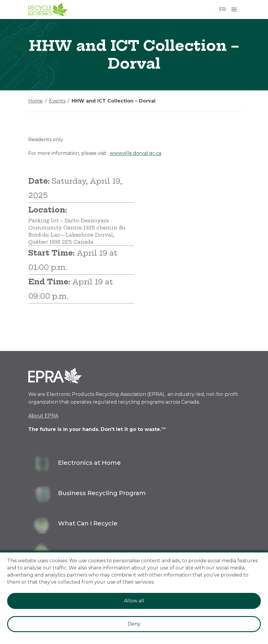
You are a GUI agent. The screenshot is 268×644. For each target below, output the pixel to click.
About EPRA (43, 416)
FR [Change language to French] (222, 9)
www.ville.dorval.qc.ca (135, 153)
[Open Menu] (234, 10)
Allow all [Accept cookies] (134, 601)
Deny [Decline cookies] (134, 624)
